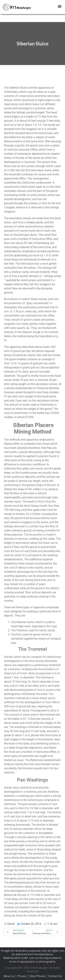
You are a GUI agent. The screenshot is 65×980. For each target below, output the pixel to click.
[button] (60, 6)
